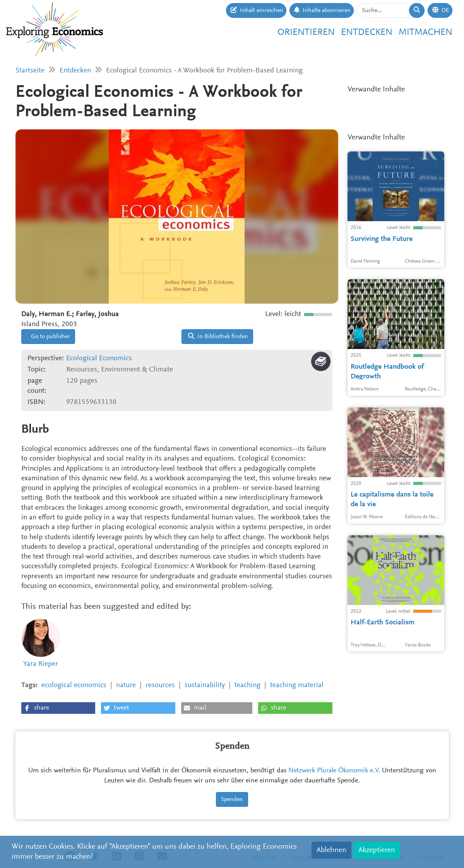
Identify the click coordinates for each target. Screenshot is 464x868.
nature (126, 685)
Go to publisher (50, 337)
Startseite (30, 71)
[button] (58, 708)
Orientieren (306, 33)
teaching (247, 685)
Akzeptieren (377, 850)
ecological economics (74, 685)
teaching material (297, 685)
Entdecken (367, 33)
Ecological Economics (99, 358)
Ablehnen (331, 850)
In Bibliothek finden (218, 336)
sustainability (205, 685)
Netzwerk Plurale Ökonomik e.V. (334, 771)
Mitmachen (425, 33)
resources (160, 685)
